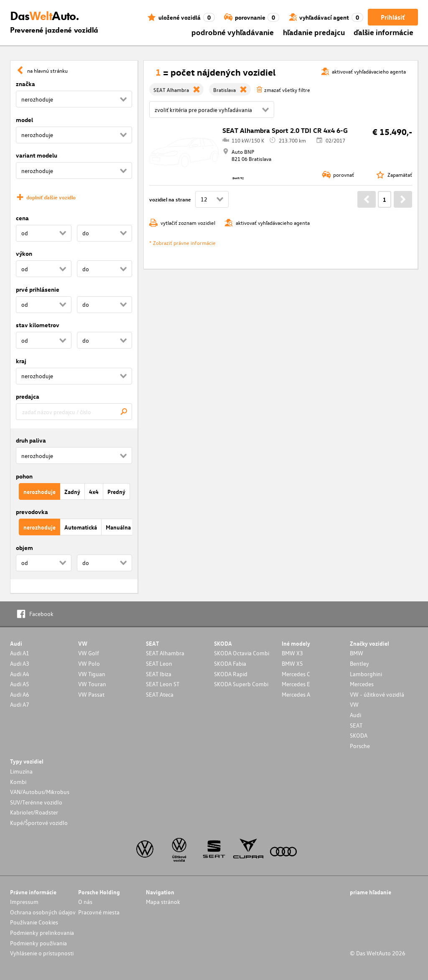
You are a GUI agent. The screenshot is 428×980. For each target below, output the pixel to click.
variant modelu (37, 155)
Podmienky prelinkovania (42, 933)
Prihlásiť (393, 17)
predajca (28, 396)
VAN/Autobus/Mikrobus (40, 792)
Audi (355, 715)
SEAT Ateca (160, 694)
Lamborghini (366, 674)
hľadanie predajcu (314, 32)
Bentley (359, 663)
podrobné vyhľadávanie (233, 32)
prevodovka (32, 512)
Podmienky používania (38, 943)
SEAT (356, 725)
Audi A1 (20, 653)
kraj (21, 361)
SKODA (359, 735)
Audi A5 (20, 684)
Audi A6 (20, 694)
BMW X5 (292, 663)
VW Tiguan (92, 674)
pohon (24, 476)
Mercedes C (296, 674)
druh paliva (31, 440)
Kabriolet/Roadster (34, 812)
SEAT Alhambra (165, 653)
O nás (85, 902)
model (24, 120)
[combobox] (74, 412)
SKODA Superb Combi (241, 684)
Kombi (18, 782)
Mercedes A (296, 694)
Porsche (360, 746)
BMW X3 (292, 653)
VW (354, 704)
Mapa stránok (163, 902)
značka (25, 84)
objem (24, 548)
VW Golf (89, 653)
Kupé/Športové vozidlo (39, 823)
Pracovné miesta (99, 912)
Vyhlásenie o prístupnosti (42, 953)
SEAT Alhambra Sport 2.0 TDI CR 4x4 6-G (285, 130)
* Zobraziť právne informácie (182, 243)
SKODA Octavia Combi (242, 653)
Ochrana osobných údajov (43, 912)
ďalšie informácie (383, 32)
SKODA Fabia (230, 663)
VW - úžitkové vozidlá (377, 694)
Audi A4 (20, 674)
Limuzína (21, 771)
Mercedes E (296, 684)
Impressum (24, 902)
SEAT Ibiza (159, 674)
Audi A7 (20, 704)
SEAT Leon (159, 663)
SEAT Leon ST (163, 684)
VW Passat (91, 694)
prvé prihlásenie (38, 289)
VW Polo (89, 663)
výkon (24, 253)
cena (22, 218)
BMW (357, 653)
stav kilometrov (38, 325)
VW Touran (92, 684)
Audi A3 (20, 663)
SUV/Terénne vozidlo (36, 802)
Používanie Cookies (34, 922)
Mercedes (362, 684)
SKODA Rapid (231, 674)
